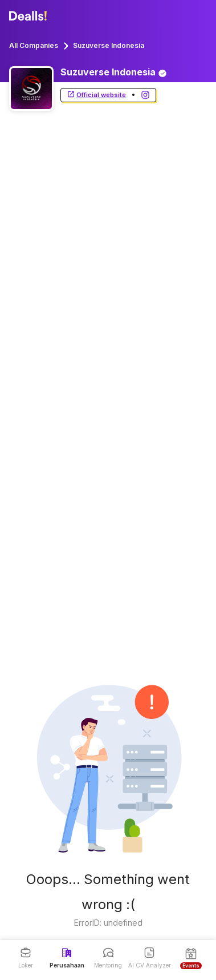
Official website (96, 95)
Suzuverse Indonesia (109, 45)
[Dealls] (30, 16)
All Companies (34, 45)
